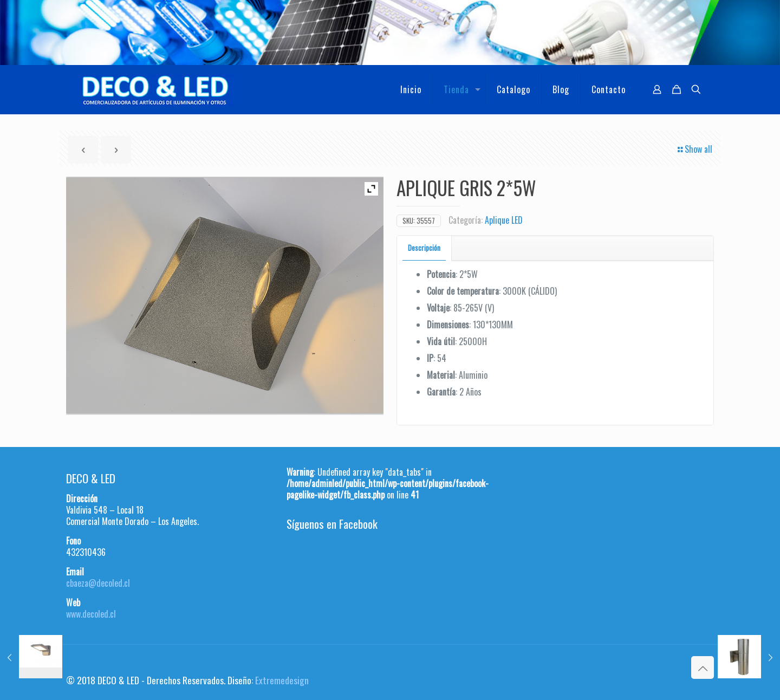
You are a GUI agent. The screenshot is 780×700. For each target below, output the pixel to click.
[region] (390, 33)
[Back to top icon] (703, 667)
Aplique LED (504, 220)
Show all (694, 149)
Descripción (424, 248)
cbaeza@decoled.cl (98, 583)
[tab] (424, 248)
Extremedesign (282, 680)
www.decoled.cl (91, 614)
